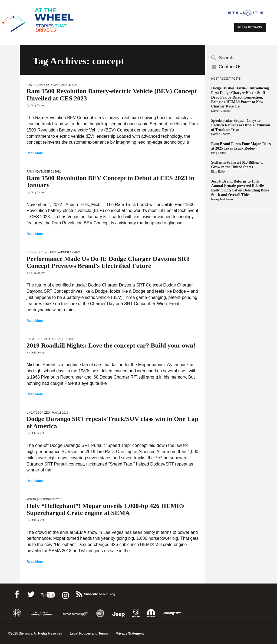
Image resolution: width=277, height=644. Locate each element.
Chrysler (42, 613)
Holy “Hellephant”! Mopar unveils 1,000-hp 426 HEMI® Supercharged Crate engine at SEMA (105, 509)
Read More (35, 153)
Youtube (48, 593)
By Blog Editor (36, 105)
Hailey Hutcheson (223, 199)
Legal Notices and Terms (89, 633)
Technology (43, 85)
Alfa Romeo (17, 613)
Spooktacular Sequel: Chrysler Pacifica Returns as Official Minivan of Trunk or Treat (241, 125)
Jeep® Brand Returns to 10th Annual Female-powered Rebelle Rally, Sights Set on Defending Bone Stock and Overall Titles (240, 188)
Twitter (31, 593)
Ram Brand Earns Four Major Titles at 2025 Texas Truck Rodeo (241, 146)
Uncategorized (38, 339)
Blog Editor (219, 153)
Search (226, 58)
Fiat (100, 613)
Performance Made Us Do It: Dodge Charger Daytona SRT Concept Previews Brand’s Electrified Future (108, 262)
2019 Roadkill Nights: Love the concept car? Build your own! (111, 345)
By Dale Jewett (36, 352)
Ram (29, 85)
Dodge (32, 252)
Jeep (118, 613)
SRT (172, 613)
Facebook (17, 593)
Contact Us (230, 67)
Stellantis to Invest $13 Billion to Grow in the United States (237, 165)
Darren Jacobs (221, 111)
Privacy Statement (130, 633)
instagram (65, 593)
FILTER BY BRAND (250, 27)
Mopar (31, 499)
